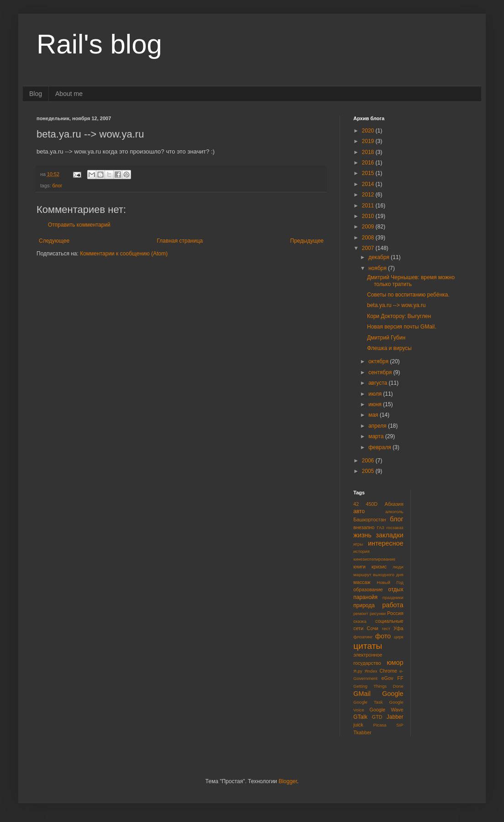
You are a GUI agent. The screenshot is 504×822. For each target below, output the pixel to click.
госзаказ (395, 528)
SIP (400, 725)
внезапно (364, 527)
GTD (377, 717)
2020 (369, 131)
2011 (369, 206)
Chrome (388, 671)
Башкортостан (370, 520)
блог (57, 186)
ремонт (361, 613)
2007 (369, 248)
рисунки (378, 613)
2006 (369, 461)
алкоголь (394, 512)
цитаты (368, 646)
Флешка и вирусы (389, 348)
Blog (36, 94)
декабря (380, 257)
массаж (362, 582)
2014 (369, 184)
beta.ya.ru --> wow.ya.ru (396, 305)
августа (379, 383)
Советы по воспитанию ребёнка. (408, 295)
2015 (369, 173)
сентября (381, 372)
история (362, 551)
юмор (395, 663)
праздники (393, 597)
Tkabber (362, 732)
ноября (378, 268)
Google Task (368, 702)
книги (360, 567)
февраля (381, 447)
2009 (369, 227)
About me (69, 94)
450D (372, 504)
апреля (378, 426)
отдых (396, 589)
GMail (362, 694)
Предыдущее (307, 241)
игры (358, 544)
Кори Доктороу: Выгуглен (399, 316)
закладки (389, 535)
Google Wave (386, 710)
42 (356, 504)
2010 (369, 216)
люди (398, 567)
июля (376, 394)
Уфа (399, 628)
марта (377, 436)
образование (368, 589)
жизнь (362, 535)
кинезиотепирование (374, 559)
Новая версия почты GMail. (402, 327)
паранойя (365, 597)
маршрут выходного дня (378, 575)
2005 (369, 471)
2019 (369, 141)
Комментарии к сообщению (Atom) (124, 254)
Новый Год (390, 582)
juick (358, 725)
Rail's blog (99, 44)
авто (359, 511)
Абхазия (394, 504)
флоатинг (363, 637)
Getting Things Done (378, 686)
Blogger (288, 781)
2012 (369, 195)
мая (374, 415)
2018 (369, 152)
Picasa (380, 725)
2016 (369, 163)
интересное (386, 543)
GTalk (360, 717)
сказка (360, 621)
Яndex (371, 671)
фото (383, 636)
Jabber (395, 717)
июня (376, 404)
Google (393, 694)
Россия (395, 613)
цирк (399, 637)
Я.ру (358, 671)
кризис (379, 567)
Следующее (54, 241)
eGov (387, 678)
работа (393, 605)
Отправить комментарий (79, 225)
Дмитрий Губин (386, 338)
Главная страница (180, 241)
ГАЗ (381, 528)
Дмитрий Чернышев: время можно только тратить (411, 281)
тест (386, 628)
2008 (369, 238)
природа (364, 605)
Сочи (372, 628)
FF (400, 678)
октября (379, 361)
